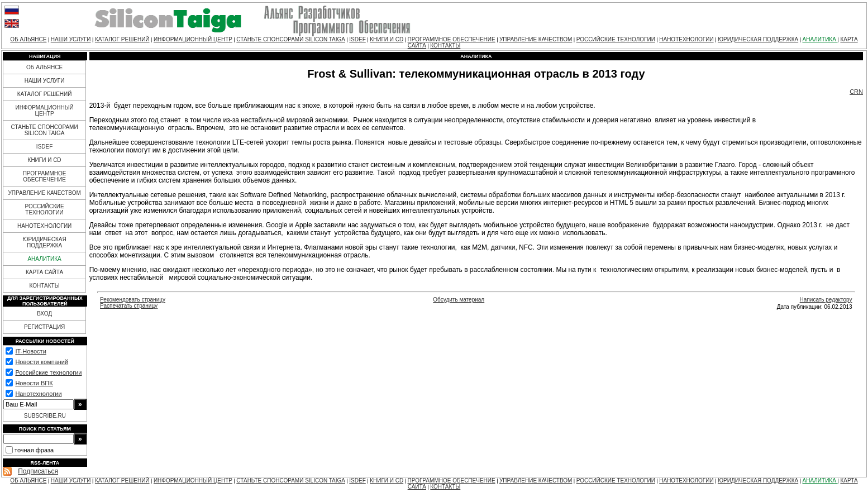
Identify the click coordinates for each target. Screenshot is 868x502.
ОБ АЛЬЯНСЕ (28, 39)
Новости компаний (42, 362)
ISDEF (357, 39)
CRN (856, 92)
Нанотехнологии (38, 394)
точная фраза (34, 450)
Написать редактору (826, 300)
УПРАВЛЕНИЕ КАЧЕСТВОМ (536, 39)
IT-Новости (30, 351)
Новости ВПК (34, 383)
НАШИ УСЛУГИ (71, 39)
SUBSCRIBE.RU (45, 416)
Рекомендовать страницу (133, 300)
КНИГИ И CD (387, 39)
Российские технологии (48, 372)
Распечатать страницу (129, 306)
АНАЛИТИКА (820, 39)
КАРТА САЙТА (44, 272)
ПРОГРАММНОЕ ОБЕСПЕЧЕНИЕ (452, 39)
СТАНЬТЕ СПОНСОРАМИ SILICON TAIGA (291, 39)
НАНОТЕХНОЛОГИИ (686, 39)
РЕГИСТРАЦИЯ (44, 327)
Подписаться (38, 471)
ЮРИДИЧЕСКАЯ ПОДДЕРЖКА (758, 39)
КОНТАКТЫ (445, 46)
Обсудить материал (459, 300)
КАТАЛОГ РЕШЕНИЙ (122, 39)
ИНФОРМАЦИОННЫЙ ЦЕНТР (193, 39)
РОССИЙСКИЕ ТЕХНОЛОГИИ (616, 39)
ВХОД (44, 314)
